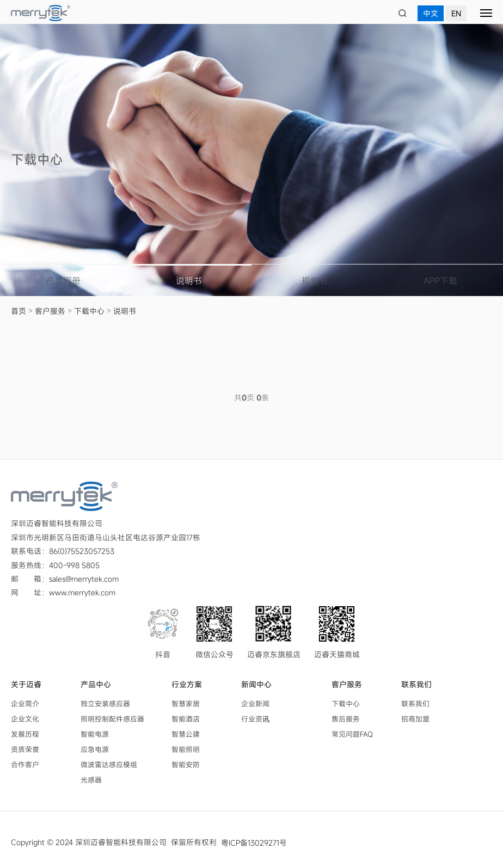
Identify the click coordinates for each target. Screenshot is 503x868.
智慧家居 (186, 703)
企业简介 (25, 703)
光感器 (91, 779)
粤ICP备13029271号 (254, 842)
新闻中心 (256, 684)
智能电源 (95, 734)
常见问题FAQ (352, 734)
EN (456, 13)
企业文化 (25, 718)
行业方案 (187, 684)
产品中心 (96, 684)
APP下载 (440, 281)
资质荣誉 (25, 749)
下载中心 (89, 311)
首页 (19, 311)
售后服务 (346, 718)
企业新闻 (255, 703)
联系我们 (416, 684)
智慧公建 (186, 734)
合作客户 (25, 764)
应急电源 (95, 749)
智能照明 (186, 749)
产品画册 (63, 281)
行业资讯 (255, 718)
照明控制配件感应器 (112, 718)
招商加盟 (415, 718)
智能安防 (186, 764)
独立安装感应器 (105, 703)
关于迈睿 (26, 684)
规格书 (315, 281)
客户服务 (50, 311)
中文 (431, 13)
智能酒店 (186, 718)
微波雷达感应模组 (109, 764)
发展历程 (25, 734)
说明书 (189, 281)
